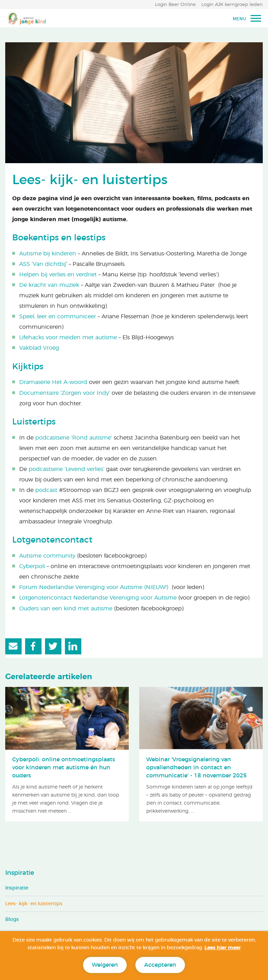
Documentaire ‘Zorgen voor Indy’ (65, 393)
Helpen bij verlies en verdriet (58, 275)
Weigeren (105, 965)
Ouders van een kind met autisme (66, 609)
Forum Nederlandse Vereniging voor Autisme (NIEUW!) (94, 587)
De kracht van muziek (49, 285)
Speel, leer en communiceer (58, 317)
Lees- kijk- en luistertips (34, 904)
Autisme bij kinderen (48, 254)
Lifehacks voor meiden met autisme (68, 337)
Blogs (12, 920)
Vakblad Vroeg (39, 348)
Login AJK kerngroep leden (232, 5)
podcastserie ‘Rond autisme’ (74, 438)
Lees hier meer (223, 948)
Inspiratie (20, 873)
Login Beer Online (175, 5)
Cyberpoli (32, 566)
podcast (46, 490)
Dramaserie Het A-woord (53, 382)
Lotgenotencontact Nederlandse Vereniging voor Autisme (98, 598)
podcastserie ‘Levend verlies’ (67, 469)
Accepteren (160, 965)
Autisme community (47, 556)
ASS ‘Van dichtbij (43, 264)
